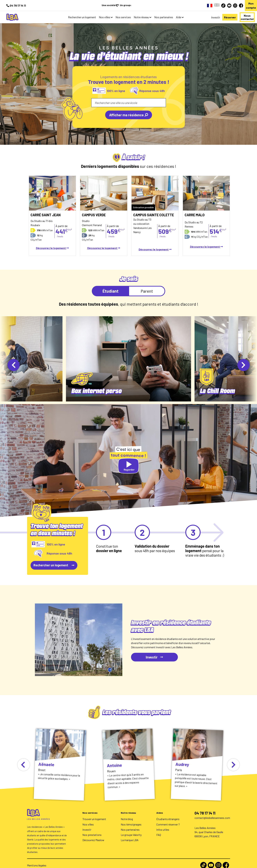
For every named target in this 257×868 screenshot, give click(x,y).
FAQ (159, 831)
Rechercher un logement (67, 13)
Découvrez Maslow (93, 836)
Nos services (108, 13)
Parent (147, 287)
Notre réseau (126, 13)
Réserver (213, 13)
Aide (163, 13)
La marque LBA (130, 836)
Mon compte (247, 3)
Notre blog (127, 815)
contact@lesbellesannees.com (212, 814)
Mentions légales (37, 861)
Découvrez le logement (52, 244)
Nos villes (89, 13)
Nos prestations (92, 831)
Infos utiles (163, 825)
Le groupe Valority (131, 831)
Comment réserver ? (168, 820)
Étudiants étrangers (168, 815)
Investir (193, 13)
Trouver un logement (94, 815)
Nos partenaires (148, 13)
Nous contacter (241, 13)
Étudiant (111, 287)
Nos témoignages (131, 820)
